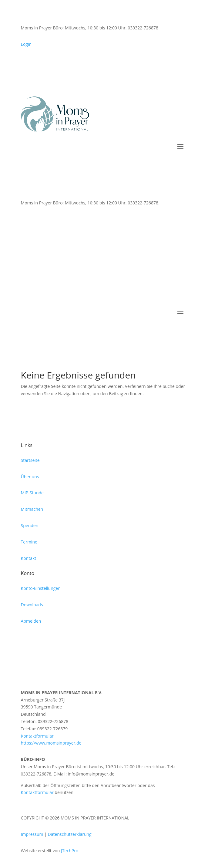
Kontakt (29, 532)
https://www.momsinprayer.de (51, 717)
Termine (29, 516)
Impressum (32, 808)
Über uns (30, 451)
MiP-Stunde (32, 467)
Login (26, 44)
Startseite (30, 434)
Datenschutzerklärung (69, 808)
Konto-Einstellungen (41, 562)
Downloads (32, 579)
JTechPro (70, 825)
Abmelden (31, 595)
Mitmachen (32, 483)
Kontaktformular (37, 710)
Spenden (30, 500)
